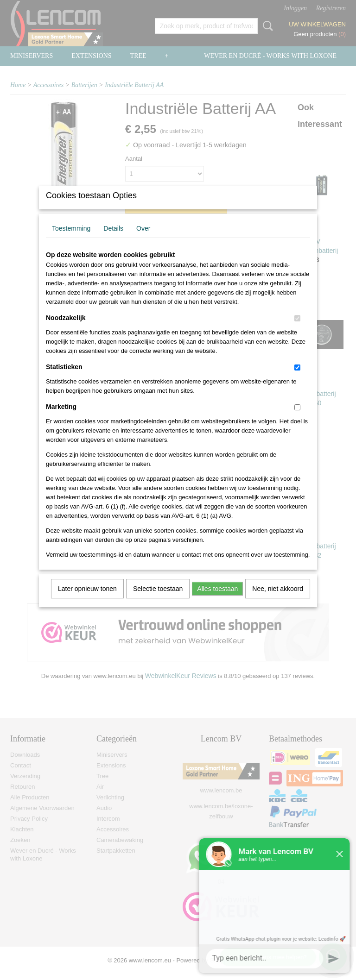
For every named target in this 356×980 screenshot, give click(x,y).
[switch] (297, 330)
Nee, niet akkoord (278, 601)
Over (143, 240)
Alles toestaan (217, 601)
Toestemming (71, 240)
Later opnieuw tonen (87, 601)
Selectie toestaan (158, 601)
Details (113, 240)
